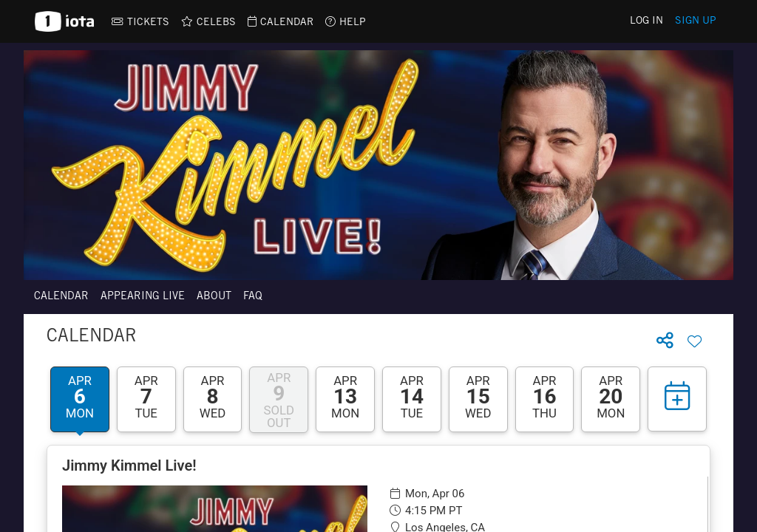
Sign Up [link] (696, 21)
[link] (140, 21)
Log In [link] (646, 21)
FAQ (253, 297)
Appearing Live (143, 297)
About (214, 297)
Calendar (61, 297)
